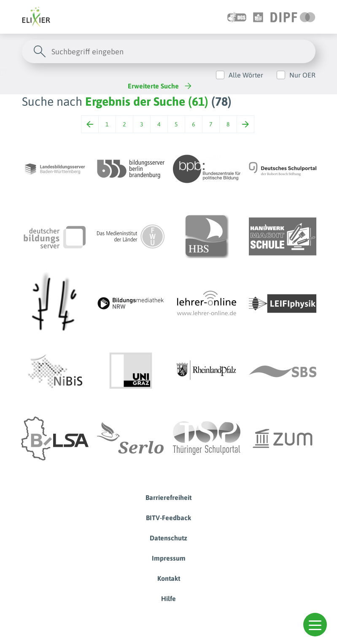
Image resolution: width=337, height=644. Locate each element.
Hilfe (168, 599)
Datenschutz (168, 538)
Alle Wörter (246, 75)
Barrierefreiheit (168, 497)
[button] (315, 625)
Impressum (169, 558)
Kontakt (169, 578)
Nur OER (302, 75)
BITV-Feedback (168, 518)
